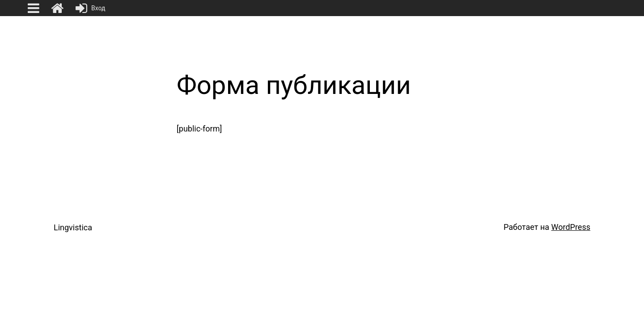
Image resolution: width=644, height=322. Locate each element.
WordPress (571, 227)
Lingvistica (73, 227)
